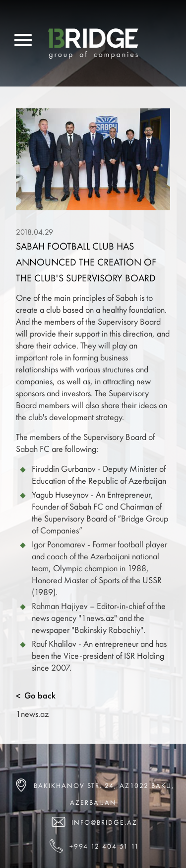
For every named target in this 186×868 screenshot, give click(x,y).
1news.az (32, 714)
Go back (36, 695)
